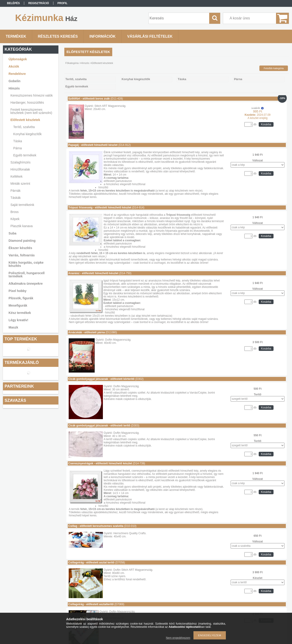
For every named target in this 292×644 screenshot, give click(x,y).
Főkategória (72, 63)
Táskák (16, 198)
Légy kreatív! (18, 320)
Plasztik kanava (22, 226)
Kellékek (17, 176)
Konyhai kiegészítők (27, 134)
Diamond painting (22, 241)
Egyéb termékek (25, 155)
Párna (17, 148)
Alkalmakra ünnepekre (26, 284)
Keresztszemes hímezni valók (32, 95)
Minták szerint (20, 184)
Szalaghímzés (21, 162)
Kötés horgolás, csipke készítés (26, 264)
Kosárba (266, 124)
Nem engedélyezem (178, 638)
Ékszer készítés (21, 248)
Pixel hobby (18, 291)
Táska (18, 141)
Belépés (13, 3)
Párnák (16, 191)
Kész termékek (20, 313)
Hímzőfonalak (20, 169)
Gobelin (15, 81)
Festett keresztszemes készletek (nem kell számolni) (31, 111)
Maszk (13, 327)
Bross (15, 212)
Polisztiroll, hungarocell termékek (27, 275)
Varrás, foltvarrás (22, 255)
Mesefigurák (18, 305)
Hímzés (14, 88)
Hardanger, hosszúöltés (27, 103)
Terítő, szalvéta (24, 127)
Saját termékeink (22, 205)
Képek (15, 219)
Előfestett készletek (25, 120)
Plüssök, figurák (21, 298)
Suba (13, 233)
